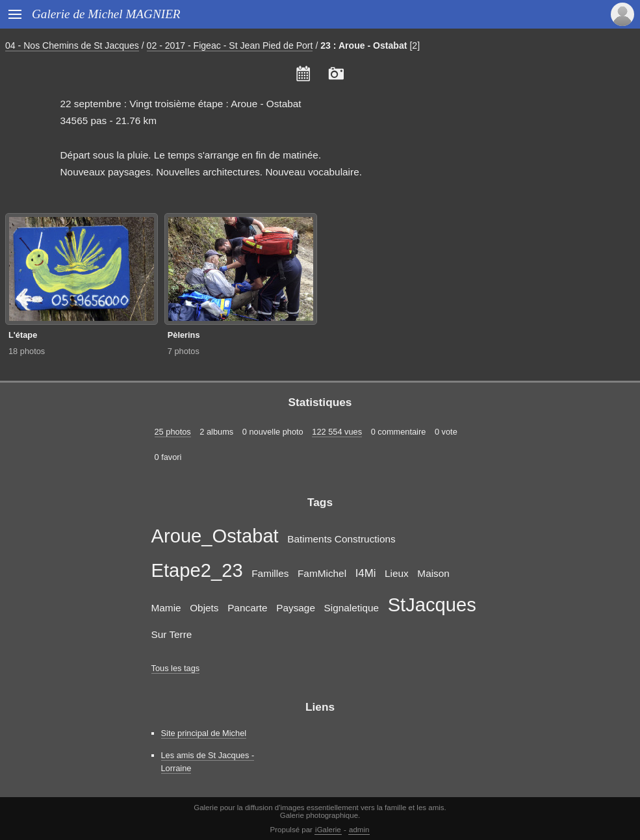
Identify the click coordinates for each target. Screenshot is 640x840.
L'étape (23, 335)
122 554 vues (337, 432)
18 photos (27, 351)
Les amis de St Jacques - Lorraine (208, 761)
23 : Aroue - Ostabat (364, 45)
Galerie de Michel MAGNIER (106, 14)
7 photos (184, 351)
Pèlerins (184, 335)
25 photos (173, 432)
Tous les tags (176, 668)
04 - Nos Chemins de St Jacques (72, 45)
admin (359, 830)
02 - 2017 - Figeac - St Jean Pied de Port (230, 45)
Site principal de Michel (204, 733)
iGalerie (328, 830)
